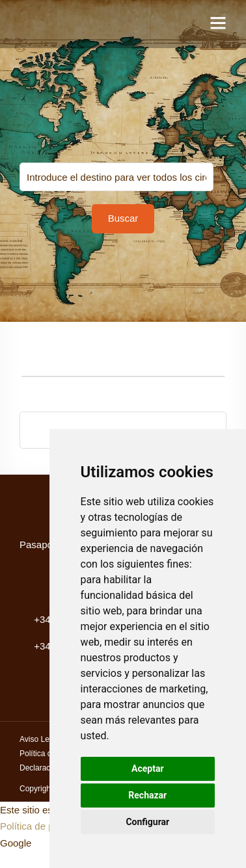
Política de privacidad (47, 826)
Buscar (123, 218)
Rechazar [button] (147, 795)
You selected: (116, 177)
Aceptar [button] (148, 769)
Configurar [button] (147, 822)
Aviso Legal (40, 739)
